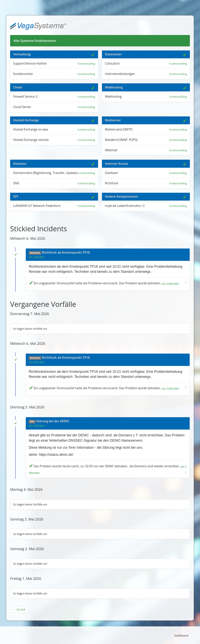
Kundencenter (23, 74)
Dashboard (181, 635)
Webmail (111, 150)
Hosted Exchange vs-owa (30, 129)
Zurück (19, 609)
